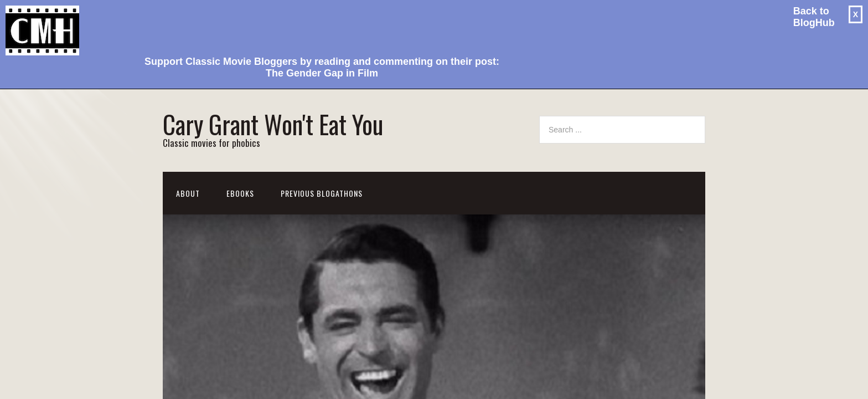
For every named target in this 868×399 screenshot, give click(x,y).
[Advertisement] (318, 25)
